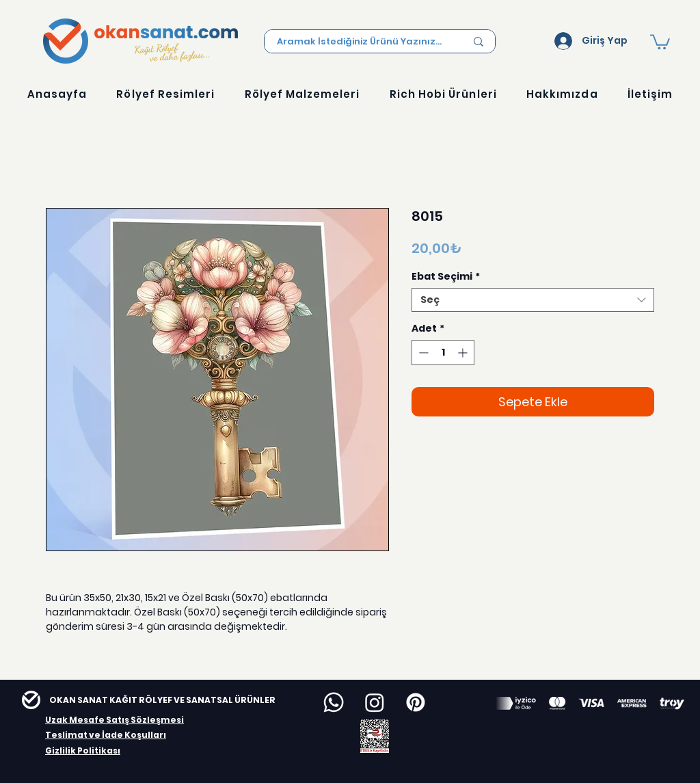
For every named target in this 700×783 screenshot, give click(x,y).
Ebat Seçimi (446, 277)
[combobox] (533, 300)
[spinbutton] (443, 353)
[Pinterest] (416, 702)
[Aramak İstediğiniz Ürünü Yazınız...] (361, 42)
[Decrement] (422, 353)
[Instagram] (375, 702)
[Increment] (464, 353)
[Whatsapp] (334, 702)
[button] (660, 41)
